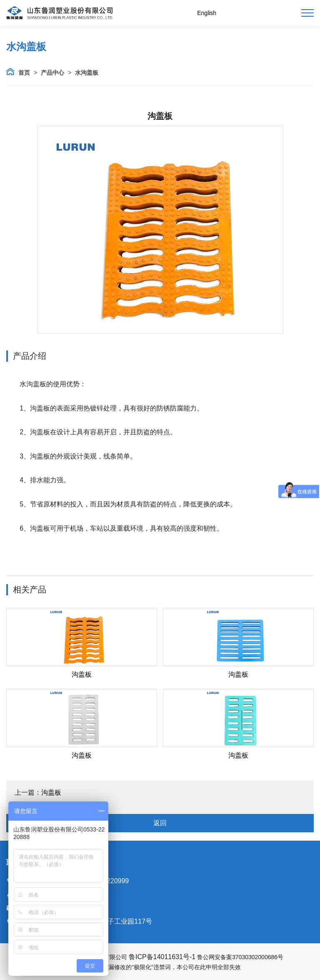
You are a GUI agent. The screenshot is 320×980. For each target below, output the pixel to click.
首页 (24, 73)
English (207, 13)
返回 (160, 823)
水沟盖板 (87, 73)
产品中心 (52, 73)
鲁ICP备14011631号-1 (162, 957)
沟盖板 (82, 674)
